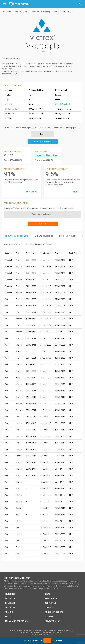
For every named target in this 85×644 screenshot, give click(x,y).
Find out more (57, 640)
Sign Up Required (62, 104)
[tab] (17, 236)
